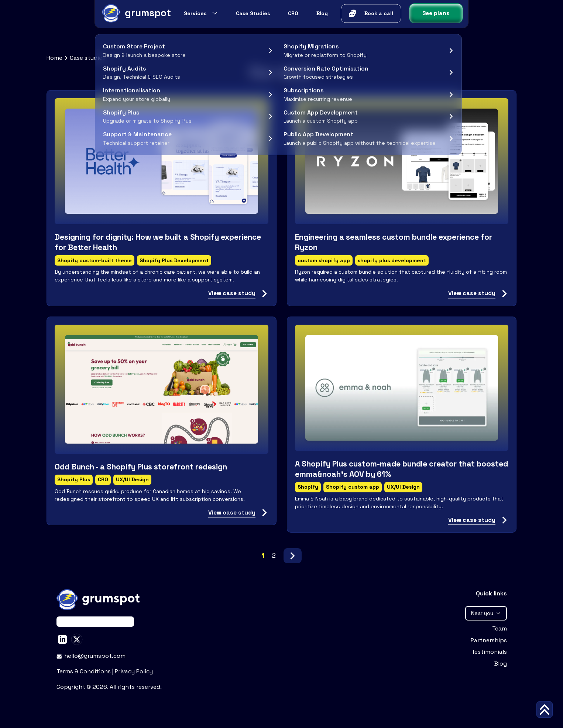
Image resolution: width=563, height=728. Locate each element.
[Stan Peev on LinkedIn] (62, 639)
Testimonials (489, 652)
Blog (501, 664)
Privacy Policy (134, 671)
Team (500, 629)
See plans (436, 13)
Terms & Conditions (84, 671)
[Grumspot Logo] (135, 13)
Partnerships (489, 640)
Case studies (87, 58)
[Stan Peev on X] (77, 639)
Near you (486, 613)
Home (54, 58)
